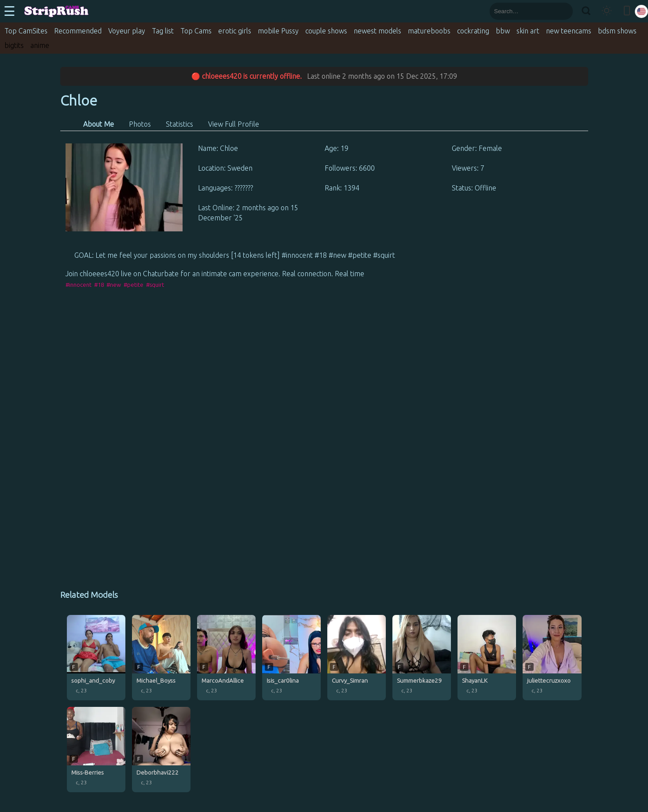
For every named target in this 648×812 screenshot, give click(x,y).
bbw (503, 31)
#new (114, 285)
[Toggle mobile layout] (627, 11)
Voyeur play (127, 31)
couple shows (326, 31)
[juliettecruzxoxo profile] (552, 658)
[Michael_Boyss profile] (161, 658)
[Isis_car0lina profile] (291, 658)
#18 (99, 285)
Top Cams (196, 31)
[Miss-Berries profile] (96, 750)
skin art (528, 31)
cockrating (473, 31)
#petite (134, 285)
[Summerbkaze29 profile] (422, 658)
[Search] (586, 11)
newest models (377, 31)
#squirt (155, 285)
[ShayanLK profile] (487, 658)
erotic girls (235, 31)
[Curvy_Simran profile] (357, 658)
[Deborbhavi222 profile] (161, 750)
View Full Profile (234, 124)
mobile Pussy (278, 31)
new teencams (569, 31)
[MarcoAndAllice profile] (226, 658)
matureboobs (429, 31)
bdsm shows (617, 31)
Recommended (78, 31)
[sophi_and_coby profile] (96, 658)
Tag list (163, 31)
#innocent (79, 285)
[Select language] (641, 11)
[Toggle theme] (607, 11)
